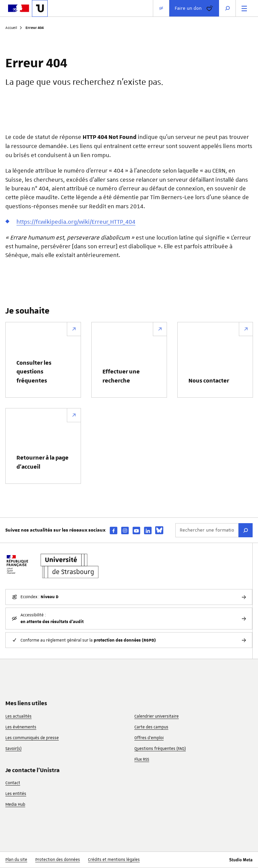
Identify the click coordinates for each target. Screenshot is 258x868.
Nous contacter (209, 381)
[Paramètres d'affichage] (161, 8)
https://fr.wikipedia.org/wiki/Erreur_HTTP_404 (76, 222)
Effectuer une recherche (121, 376)
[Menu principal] (244, 8)
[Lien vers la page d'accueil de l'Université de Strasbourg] (40, 8)
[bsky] (159, 530)
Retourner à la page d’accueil (42, 462)
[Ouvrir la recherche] (227, 8)
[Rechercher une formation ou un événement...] (207, 530)
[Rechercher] (246, 530)
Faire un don (194, 8)
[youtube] (136, 530)
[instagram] (125, 530)
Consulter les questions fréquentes (34, 372)
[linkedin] (148, 530)
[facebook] (114, 530)
